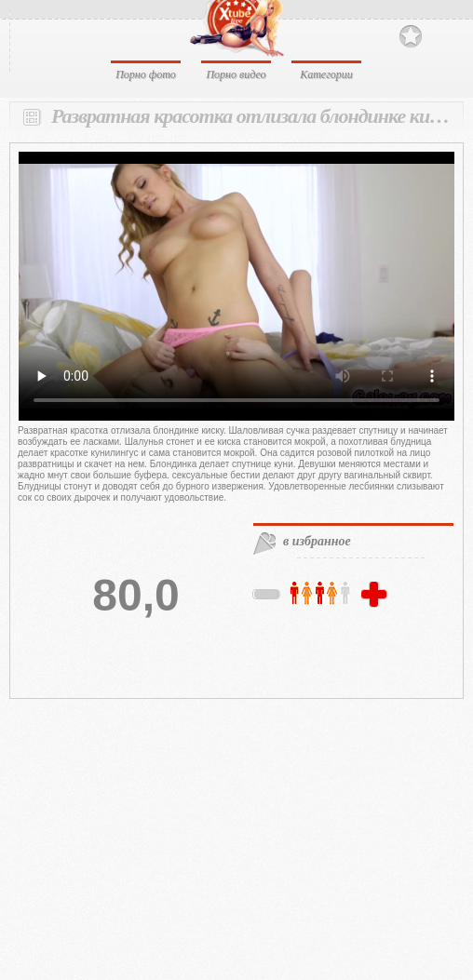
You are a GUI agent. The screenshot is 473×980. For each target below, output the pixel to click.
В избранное (411, 37)
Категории (326, 74)
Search (443, 35)
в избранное (317, 541)
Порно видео (236, 74)
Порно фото (146, 74)
